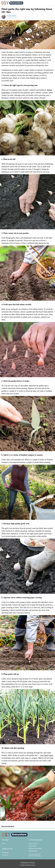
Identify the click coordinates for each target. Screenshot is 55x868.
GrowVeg (5, 610)
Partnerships (5, 853)
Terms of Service (33, 844)
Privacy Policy (32, 846)
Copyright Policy (33, 851)
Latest (4, 844)
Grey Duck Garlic (47, 755)
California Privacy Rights (35, 849)
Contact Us (5, 855)
